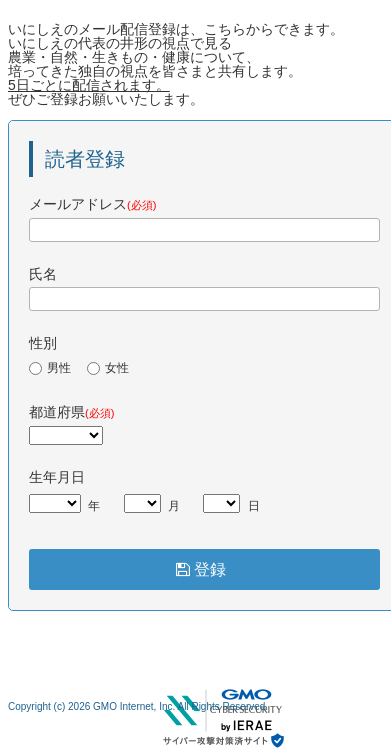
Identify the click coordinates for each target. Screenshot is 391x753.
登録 (205, 569)
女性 (108, 368)
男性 (50, 368)
